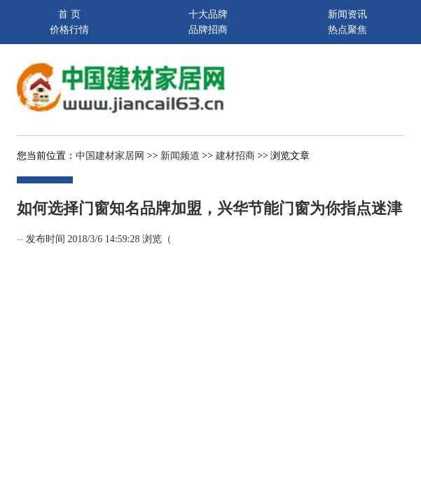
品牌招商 (208, 30)
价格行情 (69, 30)
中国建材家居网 (110, 156)
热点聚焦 (347, 30)
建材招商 (235, 156)
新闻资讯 (347, 14)
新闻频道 (180, 156)
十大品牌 (208, 14)
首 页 (69, 14)
